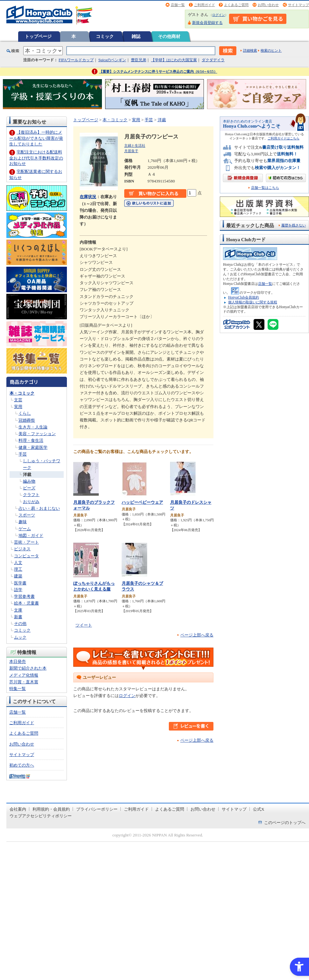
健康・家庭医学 (33, 447)
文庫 (18, 610)
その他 (20, 624)
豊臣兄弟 (139, 60)
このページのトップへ (285, 823)
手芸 (23, 454)
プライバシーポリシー (97, 809)
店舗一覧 (178, 5)
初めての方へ (22, 765)
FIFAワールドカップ (76, 60)
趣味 (23, 522)
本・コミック (22, 393)
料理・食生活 (31, 440)
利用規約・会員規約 (51, 809)
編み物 (29, 481)
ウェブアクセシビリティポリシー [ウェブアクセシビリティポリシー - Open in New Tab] (41, 816)
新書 (18, 617)
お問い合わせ (268, 5)
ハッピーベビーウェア (142, 502)
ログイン (219, 15)
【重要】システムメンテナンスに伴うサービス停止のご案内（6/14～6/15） (158, 71)
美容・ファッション (37, 434)
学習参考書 (24, 596)
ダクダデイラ (213, 60)
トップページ (38, 36)
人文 (18, 563)
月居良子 (131, 151)
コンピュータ (26, 556)
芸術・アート (26, 542)
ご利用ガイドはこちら (284, 138)
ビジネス (22, 549)
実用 (18, 407)
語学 (18, 590)
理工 (18, 569)
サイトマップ (298, 5)
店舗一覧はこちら (265, 188)
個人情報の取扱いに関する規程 (253, 302)
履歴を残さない (294, 225)
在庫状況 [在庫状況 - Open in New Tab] (88, 197)
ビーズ (29, 488)
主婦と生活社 (135, 145)
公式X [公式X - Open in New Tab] (259, 809)
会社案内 (18, 809)
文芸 (18, 400)
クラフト (31, 495)
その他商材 (169, 36)
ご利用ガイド (205, 5)
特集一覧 (18, 689)
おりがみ (31, 502)
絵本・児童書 (26, 603)
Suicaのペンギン (112, 60)
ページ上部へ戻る (197, 635)
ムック (20, 637)
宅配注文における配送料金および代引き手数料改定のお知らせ (36, 158)
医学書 (20, 583)
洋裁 (27, 475)
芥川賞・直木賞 (24, 682)
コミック (105, 36)
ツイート (84, 625)
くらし (25, 413)
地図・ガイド (31, 535)
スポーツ (27, 515)
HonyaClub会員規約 (244, 297)
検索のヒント (271, 50)
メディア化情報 (24, 675)
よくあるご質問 (236, 5)
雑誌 (136, 36)
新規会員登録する (207, 23)
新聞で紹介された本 (28, 668)
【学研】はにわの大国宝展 (174, 60)
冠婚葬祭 (27, 420)
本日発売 (18, 661)
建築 (18, 576)
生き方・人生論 (33, 427)
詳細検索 (250, 50)
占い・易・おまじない (39, 508)
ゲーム (25, 529)
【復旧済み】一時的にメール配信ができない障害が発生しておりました (36, 138)
